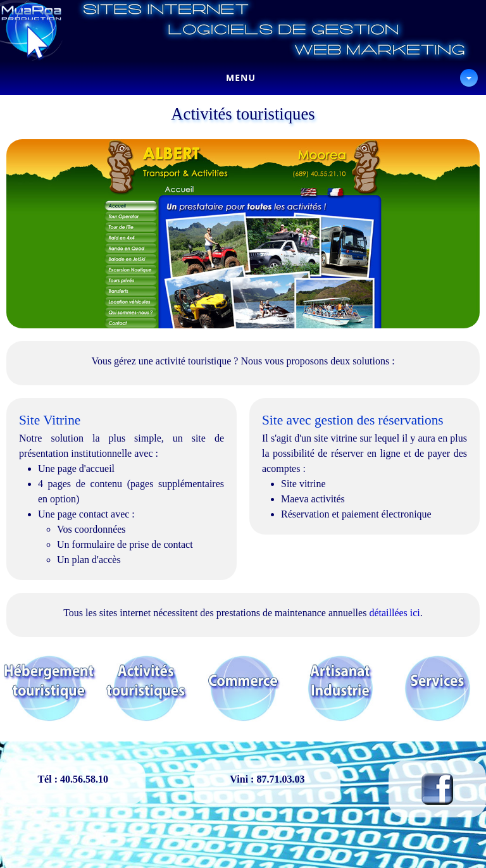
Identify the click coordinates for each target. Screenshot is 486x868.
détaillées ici (394, 613)
